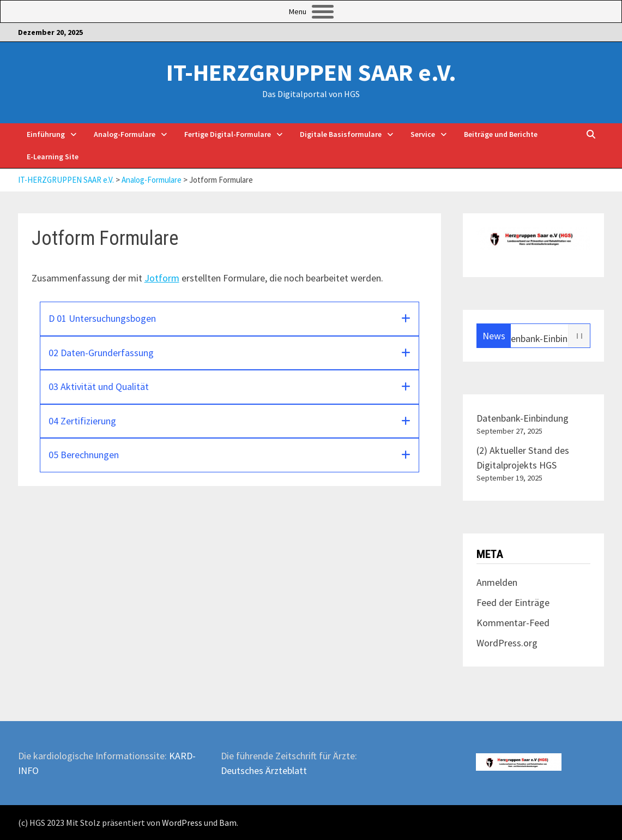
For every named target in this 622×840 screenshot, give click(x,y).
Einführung (46, 134)
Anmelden (497, 582)
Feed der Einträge (513, 602)
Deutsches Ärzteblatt (264, 770)
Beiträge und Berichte (501, 134)
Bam (228, 823)
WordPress (182, 823)
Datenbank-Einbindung (546, 338)
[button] (230, 319)
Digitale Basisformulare (341, 134)
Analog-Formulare (125, 134)
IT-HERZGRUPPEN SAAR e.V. (311, 72)
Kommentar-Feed (513, 623)
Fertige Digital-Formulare (228, 134)
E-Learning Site (53, 157)
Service (423, 134)
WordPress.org (507, 643)
